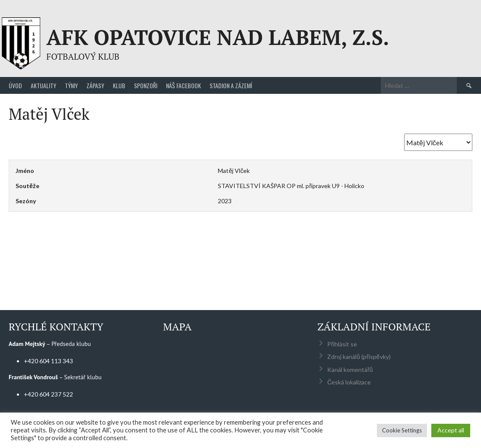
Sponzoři (146, 85)
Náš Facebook (183, 85)
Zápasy (95, 85)
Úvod (15, 85)
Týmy (71, 85)
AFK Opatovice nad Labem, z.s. (218, 37)
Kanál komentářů (350, 370)
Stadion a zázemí (231, 85)
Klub (119, 85)
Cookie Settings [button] (402, 430)
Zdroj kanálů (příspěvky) (359, 357)
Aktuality (43, 85)
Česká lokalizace (349, 382)
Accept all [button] (451, 430)
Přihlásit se (342, 344)
